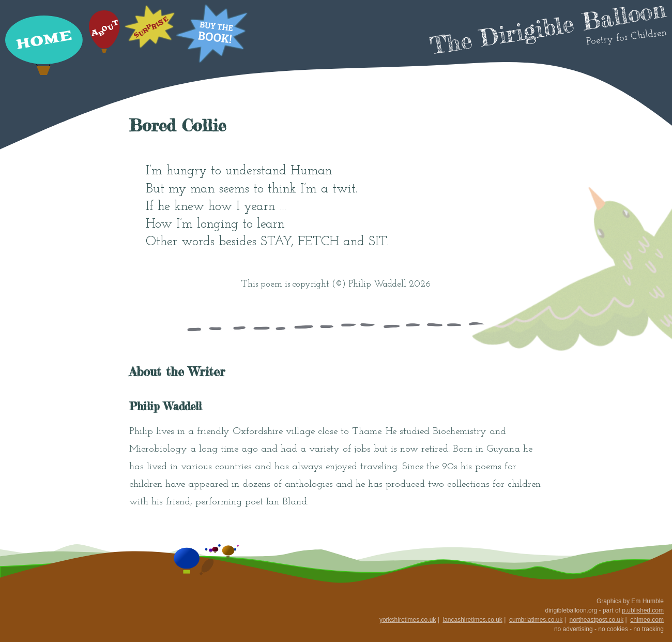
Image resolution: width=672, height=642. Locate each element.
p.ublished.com (643, 610)
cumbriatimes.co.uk (536, 620)
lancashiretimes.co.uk (472, 620)
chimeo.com (647, 620)
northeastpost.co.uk (596, 620)
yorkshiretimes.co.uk (408, 620)
